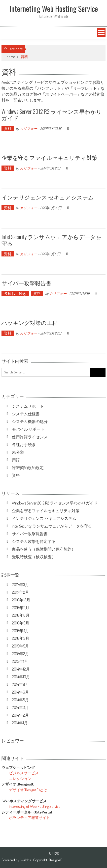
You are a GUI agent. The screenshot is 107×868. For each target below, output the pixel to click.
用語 (16, 460)
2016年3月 (21, 638)
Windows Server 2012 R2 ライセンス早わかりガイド (52, 114)
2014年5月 (20, 700)
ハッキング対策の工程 (30, 322)
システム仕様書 (26, 414)
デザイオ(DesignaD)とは (28, 790)
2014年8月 (20, 684)
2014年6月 (20, 692)
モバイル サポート (28, 429)
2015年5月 (20, 646)
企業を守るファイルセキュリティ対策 (49, 157)
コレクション (20, 779)
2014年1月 (20, 723)
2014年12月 (21, 669)
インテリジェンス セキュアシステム (48, 197)
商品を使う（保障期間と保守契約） (44, 549)
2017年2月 (20, 592)
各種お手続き (15, 294)
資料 (8, 128)
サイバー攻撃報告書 (26, 283)
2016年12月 (21, 600)
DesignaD (56, 860)
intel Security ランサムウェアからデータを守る (52, 240)
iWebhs (26, 860)
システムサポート (28, 406)
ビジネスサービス (24, 773)
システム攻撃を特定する (34, 541)
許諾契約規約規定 (28, 468)
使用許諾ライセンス (30, 437)
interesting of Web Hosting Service (35, 806)
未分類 (18, 452)
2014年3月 (20, 707)
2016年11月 (21, 608)
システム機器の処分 (30, 421)
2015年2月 (20, 654)
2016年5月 (21, 623)
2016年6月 (21, 615)
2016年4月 (20, 631)
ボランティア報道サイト (29, 818)
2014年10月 (21, 677)
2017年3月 (20, 585)
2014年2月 (20, 715)
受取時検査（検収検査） (34, 557)
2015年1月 (20, 661)
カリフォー (29, 128)
